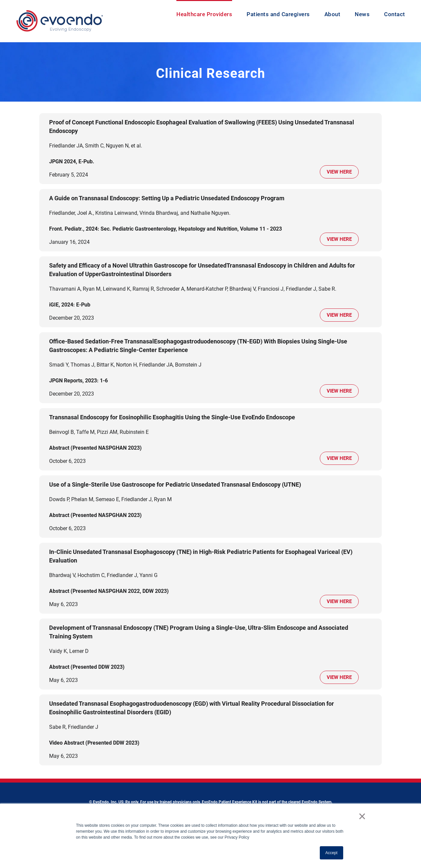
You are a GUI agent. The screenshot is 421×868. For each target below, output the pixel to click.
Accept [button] (331, 853)
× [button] (362, 816)
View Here (339, 172)
